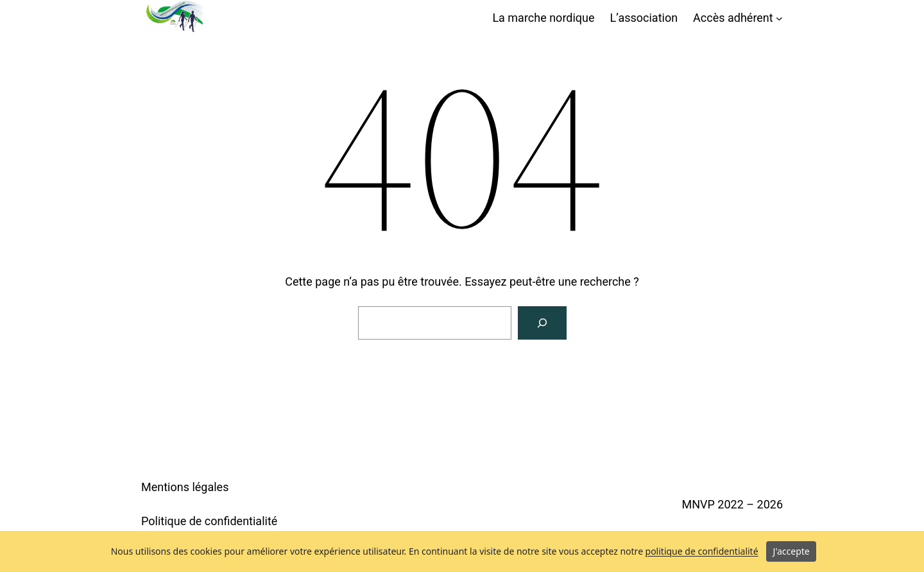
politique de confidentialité (702, 551)
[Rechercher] (542, 323)
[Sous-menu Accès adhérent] (779, 18)
